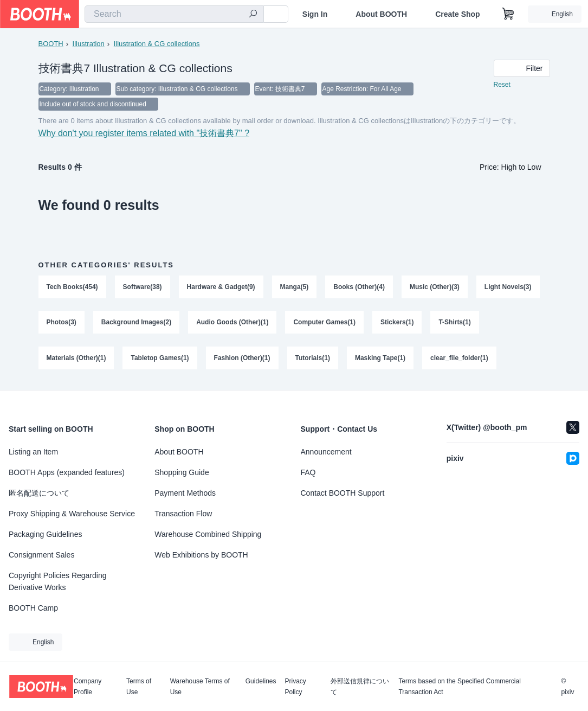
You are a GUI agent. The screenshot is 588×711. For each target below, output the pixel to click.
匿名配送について (39, 493)
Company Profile (88, 687)
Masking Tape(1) (380, 358)
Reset (502, 85)
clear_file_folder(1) (459, 358)
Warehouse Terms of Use (200, 687)
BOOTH (51, 44)
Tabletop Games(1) (160, 358)
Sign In (315, 14)
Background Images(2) (136, 323)
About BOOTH (381, 14)
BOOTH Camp (33, 608)
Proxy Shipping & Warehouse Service (72, 514)
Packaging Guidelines (45, 534)
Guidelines (261, 681)
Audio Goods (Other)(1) (232, 323)
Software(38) (143, 287)
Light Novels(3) (508, 287)
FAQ (308, 472)
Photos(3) (62, 323)
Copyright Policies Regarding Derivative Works (58, 581)
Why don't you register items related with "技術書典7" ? (144, 133)
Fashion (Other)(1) (242, 358)
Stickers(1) (397, 323)
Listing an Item (33, 452)
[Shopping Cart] (508, 14)
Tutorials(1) (313, 358)
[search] (253, 15)
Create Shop (457, 14)
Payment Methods (185, 493)
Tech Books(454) (72, 287)
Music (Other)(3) (435, 287)
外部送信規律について (360, 687)
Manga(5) (295, 287)
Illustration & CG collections (157, 44)
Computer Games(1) (325, 323)
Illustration (89, 44)
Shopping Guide (182, 472)
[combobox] (174, 14)
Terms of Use (139, 687)
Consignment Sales (41, 555)
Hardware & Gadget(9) (221, 287)
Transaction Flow (183, 514)
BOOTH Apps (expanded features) (67, 472)
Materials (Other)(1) (76, 358)
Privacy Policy (295, 687)
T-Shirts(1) (455, 323)
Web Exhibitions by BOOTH (201, 555)
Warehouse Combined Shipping (208, 534)
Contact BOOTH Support (343, 493)
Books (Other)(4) (359, 287)
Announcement (326, 452)
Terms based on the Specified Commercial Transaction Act (459, 687)
